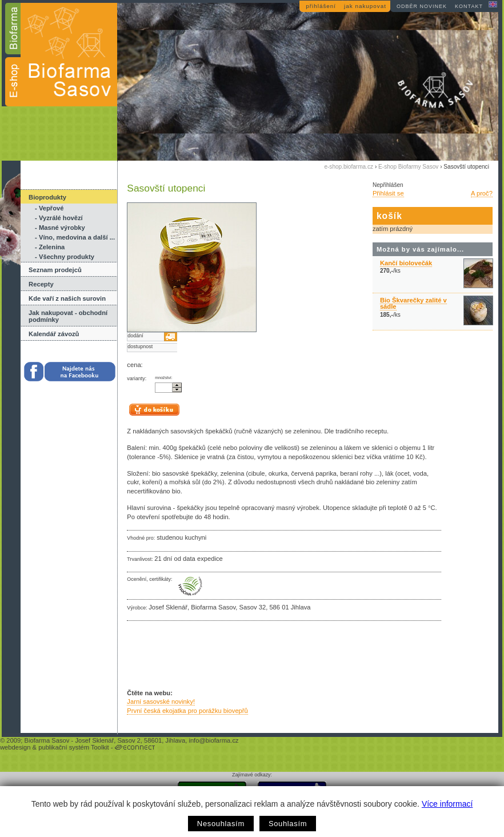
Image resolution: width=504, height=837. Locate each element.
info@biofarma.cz (213, 740)
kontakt (469, 6)
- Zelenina (50, 247)
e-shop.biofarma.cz (349, 167)
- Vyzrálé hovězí (59, 218)
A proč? (482, 193)
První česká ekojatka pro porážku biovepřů (187, 711)
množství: (164, 378)
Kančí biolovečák (406, 263)
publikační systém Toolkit (74, 747)
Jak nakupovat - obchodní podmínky (68, 316)
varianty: (137, 378)
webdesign (15, 747)
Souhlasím (288, 824)
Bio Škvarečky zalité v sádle (413, 303)
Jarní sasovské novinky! (161, 702)
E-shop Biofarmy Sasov (408, 167)
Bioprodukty (47, 197)
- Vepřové (49, 208)
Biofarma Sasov (47, 740)
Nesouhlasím (221, 824)
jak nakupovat (365, 6)
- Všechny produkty (65, 257)
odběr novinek (422, 6)
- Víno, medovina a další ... (75, 237)
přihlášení (321, 6)
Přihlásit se (388, 193)
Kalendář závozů (54, 334)
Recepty (41, 284)
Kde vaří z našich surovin (67, 298)
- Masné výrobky (60, 228)
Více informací (447, 804)
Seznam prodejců (55, 270)
